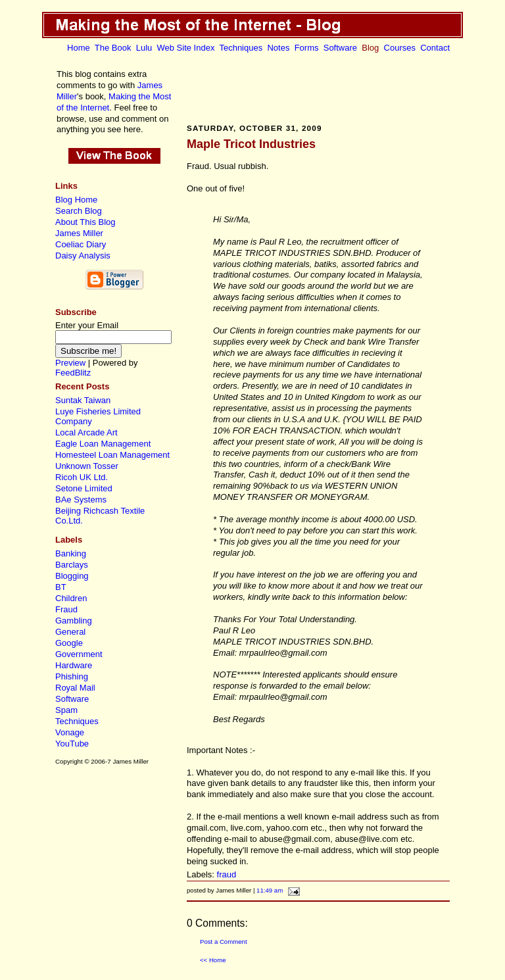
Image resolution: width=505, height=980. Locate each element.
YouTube (72, 744)
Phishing (72, 676)
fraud (227, 874)
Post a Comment (224, 942)
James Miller (79, 233)
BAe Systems (81, 500)
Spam (66, 710)
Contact (435, 48)
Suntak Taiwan (83, 400)
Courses (400, 48)
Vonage (70, 732)
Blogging (72, 576)
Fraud (66, 609)
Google (69, 643)
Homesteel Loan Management (112, 455)
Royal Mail (75, 688)
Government (79, 654)
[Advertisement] (318, 87)
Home (79, 48)
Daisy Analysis (83, 256)
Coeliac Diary (81, 244)
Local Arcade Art (86, 432)
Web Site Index (186, 48)
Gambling (74, 621)
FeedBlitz (73, 373)
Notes (278, 48)
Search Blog (79, 211)
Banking (71, 553)
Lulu (144, 48)
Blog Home (76, 200)
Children (71, 598)
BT (61, 587)
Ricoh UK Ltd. (82, 477)
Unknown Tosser (87, 466)
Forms (307, 48)
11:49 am (270, 890)
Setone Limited (84, 488)
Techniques (241, 48)
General (70, 632)
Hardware (74, 665)
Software (340, 48)
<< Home (213, 960)
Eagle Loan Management (103, 444)
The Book (113, 48)
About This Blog (85, 222)
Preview (70, 363)
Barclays (72, 565)
